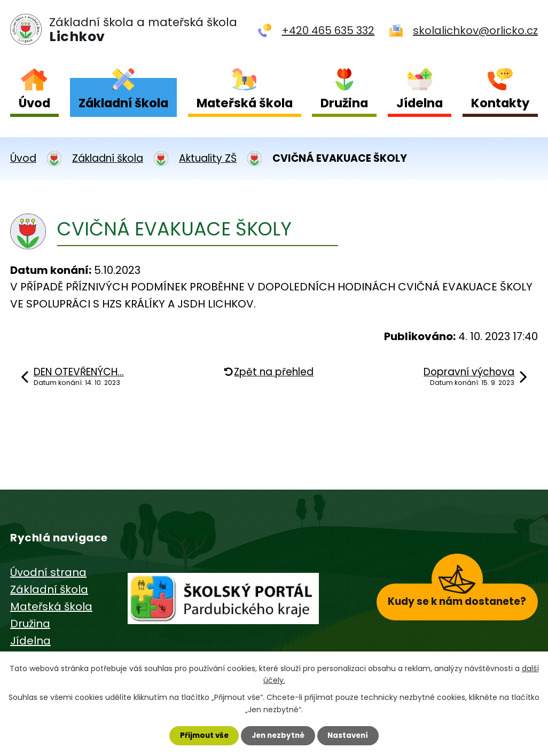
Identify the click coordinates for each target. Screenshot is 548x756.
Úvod (34, 103)
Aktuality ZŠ (208, 158)
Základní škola (123, 103)
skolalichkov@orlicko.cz (475, 30)
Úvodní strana (48, 572)
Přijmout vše (201, 735)
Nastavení (351, 735)
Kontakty (500, 103)
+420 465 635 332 (328, 30)
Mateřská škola (245, 103)
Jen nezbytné (278, 735)
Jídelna (420, 103)
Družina (344, 103)
